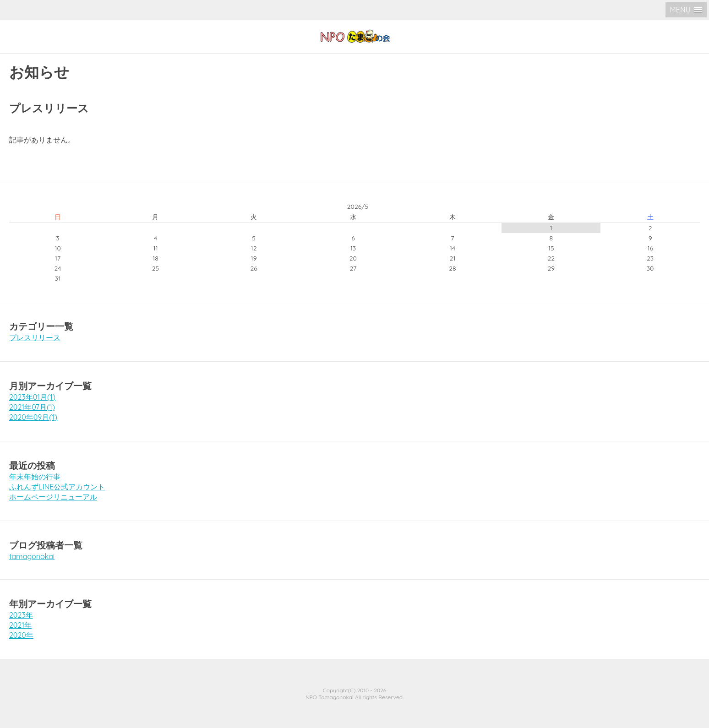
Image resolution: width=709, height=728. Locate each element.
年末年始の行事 (35, 477)
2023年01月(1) (32, 397)
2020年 (21, 635)
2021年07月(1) (32, 407)
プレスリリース (35, 337)
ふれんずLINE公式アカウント (57, 487)
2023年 (21, 615)
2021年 (20, 625)
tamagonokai (32, 556)
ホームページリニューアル (53, 497)
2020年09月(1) (33, 417)
